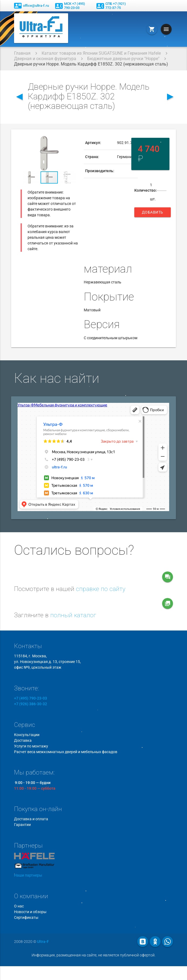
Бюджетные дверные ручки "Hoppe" (123, 59)
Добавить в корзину (153, 214)
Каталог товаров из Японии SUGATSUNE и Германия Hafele (101, 53)
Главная (22, 53)
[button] (73, 141)
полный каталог (73, 615)
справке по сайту (101, 589)
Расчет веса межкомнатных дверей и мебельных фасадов (66, 752)
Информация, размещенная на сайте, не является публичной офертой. (93, 955)
